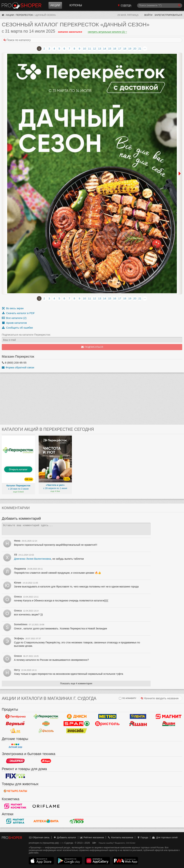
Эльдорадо (15, 761)
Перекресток (24, 15)
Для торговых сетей (165, 837)
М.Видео (46, 761)
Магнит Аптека (15, 821)
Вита (46, 821)
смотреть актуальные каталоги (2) (107, 32)
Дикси (77, 717)
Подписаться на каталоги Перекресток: (26, 335)
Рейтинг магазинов (92, 837)
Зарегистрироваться (168, 15)
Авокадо (77, 731)
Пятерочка (15, 717)
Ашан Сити (169, 724)
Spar (77, 724)
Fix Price (15, 776)
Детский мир (15, 746)
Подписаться (92, 347)
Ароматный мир (15, 731)
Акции (55, 5)
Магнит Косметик (15, 806)
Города (143, 837)
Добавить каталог (65, 837)
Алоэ (77, 821)
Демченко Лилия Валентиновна (33, 559)
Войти (148, 15)
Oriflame (46, 806)
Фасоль (46, 731)
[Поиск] (160, 5)
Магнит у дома (169, 717)
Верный (15, 724)
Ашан (138, 724)
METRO (107, 717)
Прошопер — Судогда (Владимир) (22, 5)
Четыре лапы (15, 791)
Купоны (76, 5)
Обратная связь (39, 837)
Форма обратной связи (18, 367)
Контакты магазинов (120, 837)
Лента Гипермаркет (138, 717)
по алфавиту (128, 698)
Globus (46, 724)
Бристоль (107, 724)
